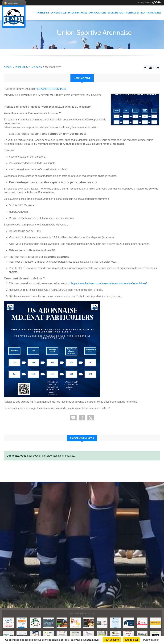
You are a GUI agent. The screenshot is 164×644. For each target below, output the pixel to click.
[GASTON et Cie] (35, 623)
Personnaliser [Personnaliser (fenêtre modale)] (151, 640)
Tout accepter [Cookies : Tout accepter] (112, 640)
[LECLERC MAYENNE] (22, 623)
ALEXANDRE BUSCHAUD (51, 89)
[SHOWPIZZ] (89, 623)
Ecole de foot (116, 13)
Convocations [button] (97, 13)
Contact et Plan (136, 13)
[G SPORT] (129, 623)
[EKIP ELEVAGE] (49, 623)
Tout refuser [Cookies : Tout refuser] (131, 640)
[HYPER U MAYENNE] (9, 623)
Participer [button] (43, 13)
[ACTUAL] (142, 623)
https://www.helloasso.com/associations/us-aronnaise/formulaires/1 (109, 283)
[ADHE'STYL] (75, 623)
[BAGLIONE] (155, 623)
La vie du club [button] (59, 13)
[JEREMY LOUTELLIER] (102, 623)
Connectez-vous (16, 456)
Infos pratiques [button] (78, 13)
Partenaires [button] (154, 13)
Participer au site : (149, 3)
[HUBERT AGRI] (62, 623)
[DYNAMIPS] (115, 623)
